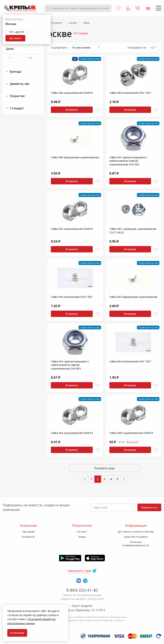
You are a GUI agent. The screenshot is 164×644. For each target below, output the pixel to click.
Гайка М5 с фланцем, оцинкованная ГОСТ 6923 (133, 231)
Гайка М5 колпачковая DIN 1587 (72, 297)
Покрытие (15, 96)
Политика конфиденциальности (136, 544)
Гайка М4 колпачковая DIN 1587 (130, 361)
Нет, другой (17, 32)
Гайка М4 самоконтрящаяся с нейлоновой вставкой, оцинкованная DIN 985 (70, 365)
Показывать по (137, 48)
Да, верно (15, 38)
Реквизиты (28, 537)
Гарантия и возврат (136, 537)
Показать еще (104, 468)
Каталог (82, 532)
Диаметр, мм (18, 84)
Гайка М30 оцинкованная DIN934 (131, 433)
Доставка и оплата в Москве (136, 532)
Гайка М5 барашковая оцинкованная (133, 297)
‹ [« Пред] (85, 479)
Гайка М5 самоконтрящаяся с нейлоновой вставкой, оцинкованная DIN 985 (128, 161)
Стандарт (15, 108)
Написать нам (79, 571)
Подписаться (149, 507)
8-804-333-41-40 (82, 590)
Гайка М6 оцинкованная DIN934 (72, 93)
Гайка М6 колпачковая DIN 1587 (130, 93)
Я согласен (17, 633)
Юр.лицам (28, 532)
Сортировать (59, 48)
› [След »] (124, 479)
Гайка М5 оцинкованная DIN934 (72, 229)
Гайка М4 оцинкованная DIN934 (72, 433)
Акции (82, 537)
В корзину (72, 110)
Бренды (14, 72)
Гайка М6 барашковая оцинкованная (75, 157)
